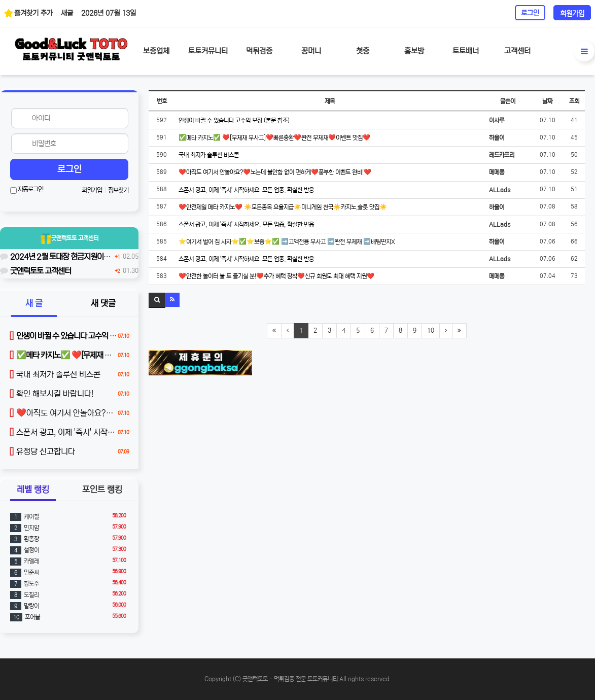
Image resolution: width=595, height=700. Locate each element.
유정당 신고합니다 (42, 451)
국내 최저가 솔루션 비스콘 (209, 155)
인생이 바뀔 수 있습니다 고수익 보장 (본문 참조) (234, 120)
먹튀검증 (259, 51)
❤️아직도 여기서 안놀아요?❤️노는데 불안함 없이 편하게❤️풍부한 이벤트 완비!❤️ (275, 172)
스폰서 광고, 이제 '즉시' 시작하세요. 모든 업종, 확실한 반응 (246, 190)
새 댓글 (103, 304)
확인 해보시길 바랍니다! (51, 394)
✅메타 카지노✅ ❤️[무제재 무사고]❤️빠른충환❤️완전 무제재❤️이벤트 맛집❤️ (274, 138)
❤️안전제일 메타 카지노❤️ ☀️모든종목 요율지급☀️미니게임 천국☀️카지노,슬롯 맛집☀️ (283, 207)
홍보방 (414, 51)
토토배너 (466, 51)
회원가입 (572, 14)
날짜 (547, 101)
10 (431, 330)
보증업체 (156, 51)
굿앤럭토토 (69, 238)
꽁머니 (311, 51)
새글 (67, 13)
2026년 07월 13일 (109, 13)
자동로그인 (27, 190)
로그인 (530, 13)
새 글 (34, 304)
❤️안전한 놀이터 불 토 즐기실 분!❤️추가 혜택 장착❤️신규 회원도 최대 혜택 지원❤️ (276, 276)
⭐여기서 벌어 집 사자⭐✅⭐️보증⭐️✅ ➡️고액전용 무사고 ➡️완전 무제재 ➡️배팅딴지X (287, 242)
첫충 (363, 51)
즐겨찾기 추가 (28, 13)
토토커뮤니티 (208, 51)
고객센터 (517, 51)
